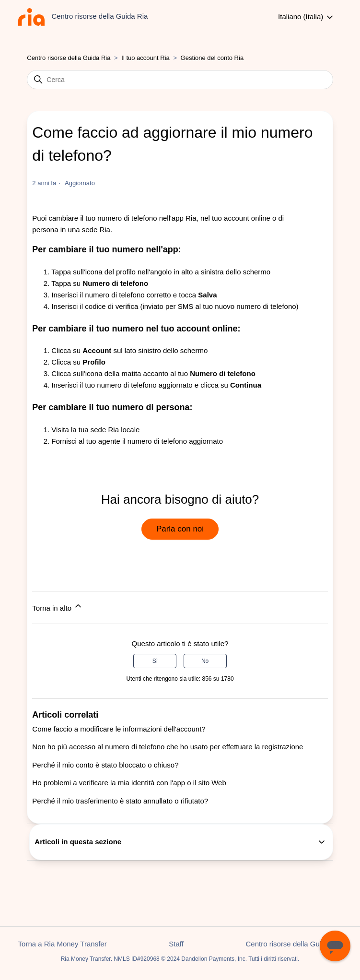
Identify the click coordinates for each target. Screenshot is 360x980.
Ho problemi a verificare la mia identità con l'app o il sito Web (129, 783)
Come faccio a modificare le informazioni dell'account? (119, 729)
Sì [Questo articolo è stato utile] (155, 661)
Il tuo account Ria (146, 58)
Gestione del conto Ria (212, 58)
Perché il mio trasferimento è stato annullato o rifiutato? (120, 801)
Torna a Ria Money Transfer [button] (63, 944)
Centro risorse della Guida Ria (69, 58)
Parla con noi (180, 529)
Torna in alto (58, 607)
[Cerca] (180, 80)
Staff (176, 944)
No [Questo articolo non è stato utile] (205, 661)
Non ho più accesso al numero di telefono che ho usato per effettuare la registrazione (168, 747)
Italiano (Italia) (306, 17)
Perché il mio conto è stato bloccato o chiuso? (105, 765)
